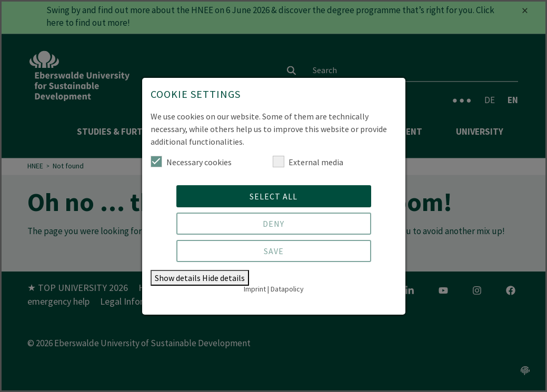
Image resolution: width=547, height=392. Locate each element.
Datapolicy (287, 289)
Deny (273, 224)
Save (274, 251)
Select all (273, 196)
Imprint (255, 289)
